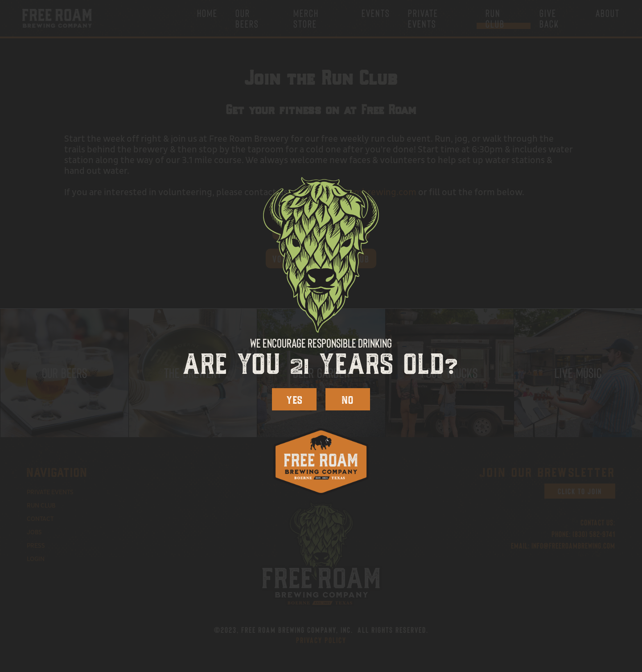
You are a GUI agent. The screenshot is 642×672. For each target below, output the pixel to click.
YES (294, 399)
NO (348, 399)
